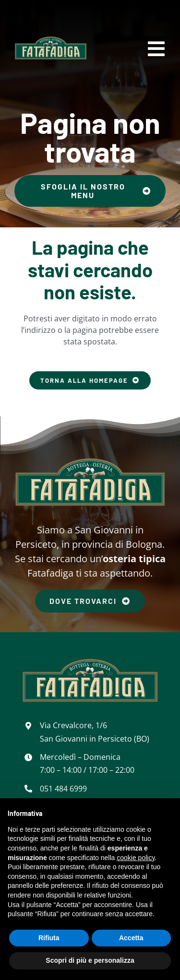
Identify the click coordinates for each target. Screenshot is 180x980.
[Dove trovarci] (90, 599)
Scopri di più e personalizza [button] (90, 960)
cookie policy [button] (136, 858)
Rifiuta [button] (49, 938)
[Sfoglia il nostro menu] (90, 191)
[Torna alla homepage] (90, 380)
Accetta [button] (131, 938)
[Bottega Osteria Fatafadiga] (51, 38)
